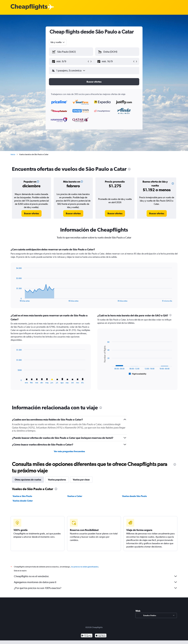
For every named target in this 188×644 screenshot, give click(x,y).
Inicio (13, 154)
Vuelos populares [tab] (57, 480)
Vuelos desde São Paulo (134, 496)
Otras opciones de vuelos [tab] (28, 480)
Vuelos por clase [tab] (81, 480)
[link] (31, 213)
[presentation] (129, 169)
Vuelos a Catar (75, 496)
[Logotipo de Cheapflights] (29, 7)
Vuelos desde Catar (23, 501)
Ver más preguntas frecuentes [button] (69, 451)
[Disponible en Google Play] (87, 640)
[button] (70, 61)
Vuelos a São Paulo (22, 496)
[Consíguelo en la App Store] (101, 640)
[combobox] (58, 42)
